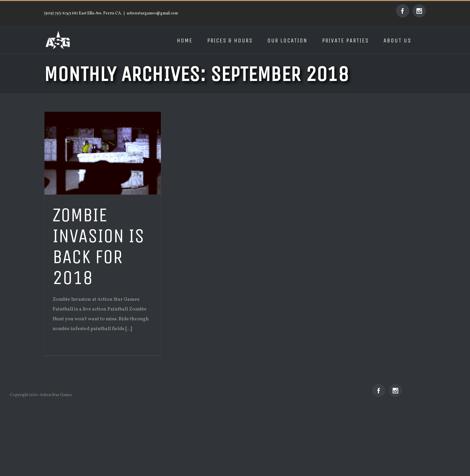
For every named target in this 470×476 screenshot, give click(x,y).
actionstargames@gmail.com (152, 13)
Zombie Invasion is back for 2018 (98, 246)
